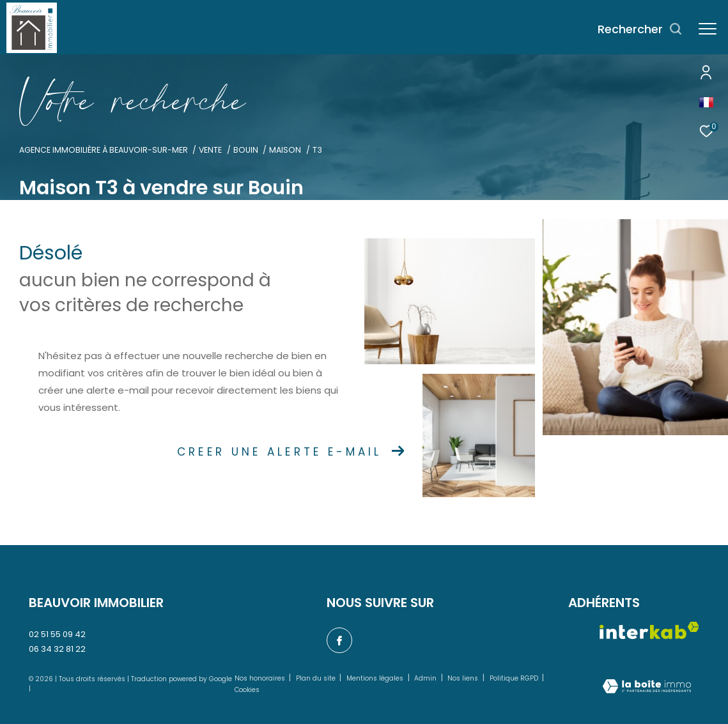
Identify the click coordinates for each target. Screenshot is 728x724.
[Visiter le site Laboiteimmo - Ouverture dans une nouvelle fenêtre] (647, 687)
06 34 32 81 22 (57, 649)
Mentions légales (376, 678)
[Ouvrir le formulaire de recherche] (640, 29)
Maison (285, 150)
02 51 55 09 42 (57, 634)
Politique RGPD (514, 678)
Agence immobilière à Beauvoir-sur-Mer (104, 150)
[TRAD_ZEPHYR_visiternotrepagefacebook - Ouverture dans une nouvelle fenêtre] (339, 640)
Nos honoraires (261, 678)
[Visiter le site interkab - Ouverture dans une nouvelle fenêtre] (649, 630)
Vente (210, 150)
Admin (426, 678)
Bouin (246, 150)
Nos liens (464, 678)
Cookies (247, 690)
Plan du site (317, 678)
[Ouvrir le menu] (708, 29)
